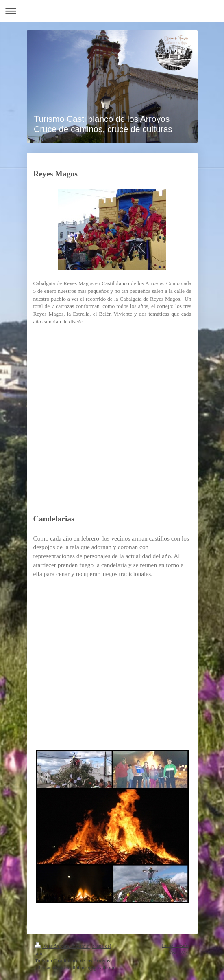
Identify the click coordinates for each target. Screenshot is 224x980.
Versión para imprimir (62, 946)
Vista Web (179, 953)
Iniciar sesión (176, 945)
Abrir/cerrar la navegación (112, 11)
